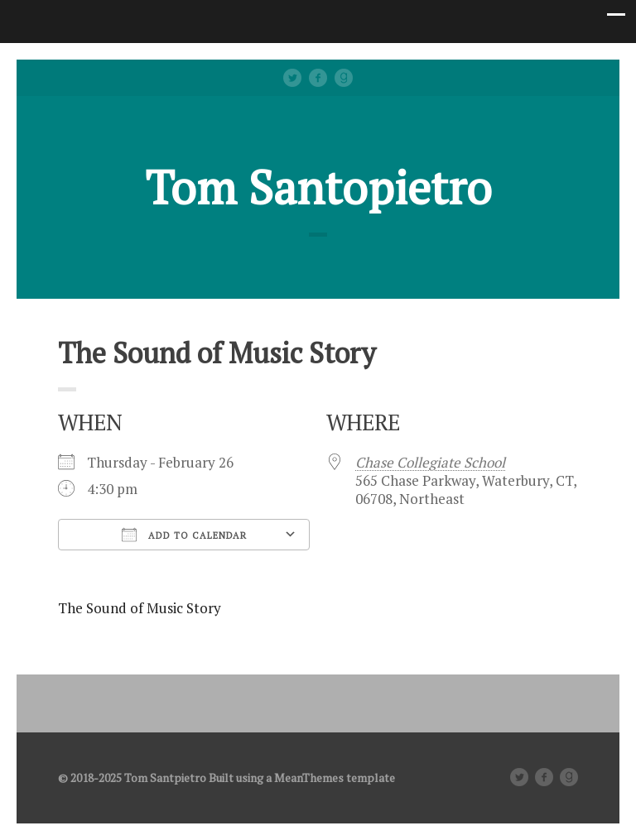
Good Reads (344, 78)
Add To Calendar (184, 535)
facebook (318, 78)
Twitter (292, 78)
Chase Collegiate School (430, 462)
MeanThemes (309, 778)
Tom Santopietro (318, 187)
